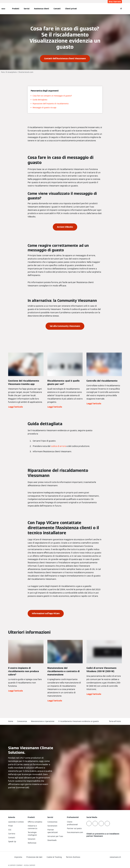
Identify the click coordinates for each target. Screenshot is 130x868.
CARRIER (32, 865)
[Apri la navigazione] (3, 9)
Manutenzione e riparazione (43, 721)
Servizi (27, 9)
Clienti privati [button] (71, 9)
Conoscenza (22, 721)
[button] (115, 721)
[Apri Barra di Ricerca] (116, 9)
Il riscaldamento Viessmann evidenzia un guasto (79, 721)
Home (11, 721)
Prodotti (16, 9)
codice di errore (58, 446)
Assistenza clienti (42, 9)
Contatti (57, 9)
